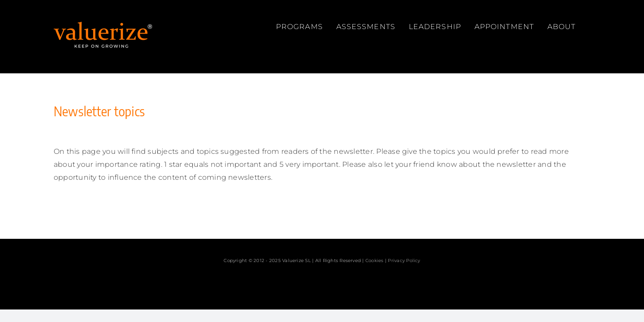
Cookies (375, 261)
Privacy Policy (404, 261)
